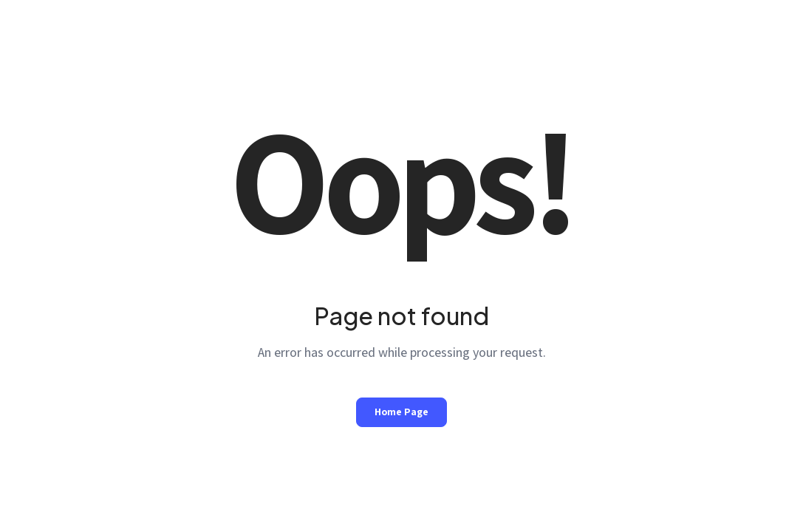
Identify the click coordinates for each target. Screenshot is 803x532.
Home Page (401, 412)
